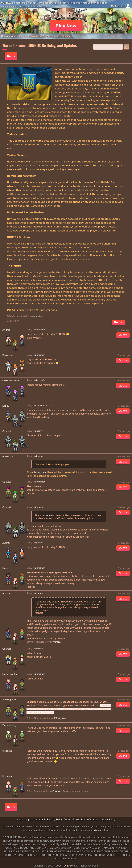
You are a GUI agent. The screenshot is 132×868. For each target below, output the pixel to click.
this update (40, 472)
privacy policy (100, 830)
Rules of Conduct (90, 819)
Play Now (66, 26)
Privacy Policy (55, 819)
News (13, 36)
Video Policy (108, 819)
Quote (118, 322)
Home (4, 36)
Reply (11, 56)
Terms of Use (71, 819)
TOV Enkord (69, 866)
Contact (41, 819)
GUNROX (6, 3)
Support (30, 819)
